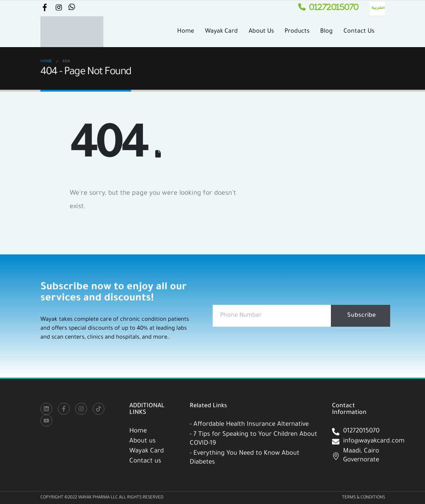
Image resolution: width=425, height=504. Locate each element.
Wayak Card (221, 32)
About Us (261, 32)
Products (297, 32)
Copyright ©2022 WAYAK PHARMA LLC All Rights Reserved (102, 498)
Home (186, 32)
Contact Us (359, 32)
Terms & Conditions (363, 498)
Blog (326, 32)
